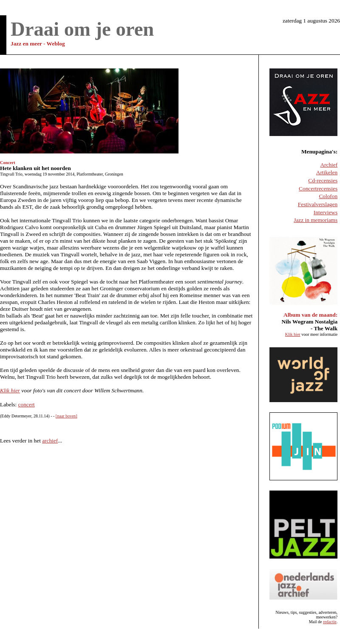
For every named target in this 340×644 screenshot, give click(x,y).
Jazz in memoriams (316, 220)
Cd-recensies (323, 180)
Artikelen (327, 172)
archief (50, 441)
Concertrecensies (318, 189)
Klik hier (10, 390)
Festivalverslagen (318, 204)
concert (27, 404)
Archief (329, 165)
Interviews (326, 212)
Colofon (328, 196)
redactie (330, 622)
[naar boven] (67, 416)
